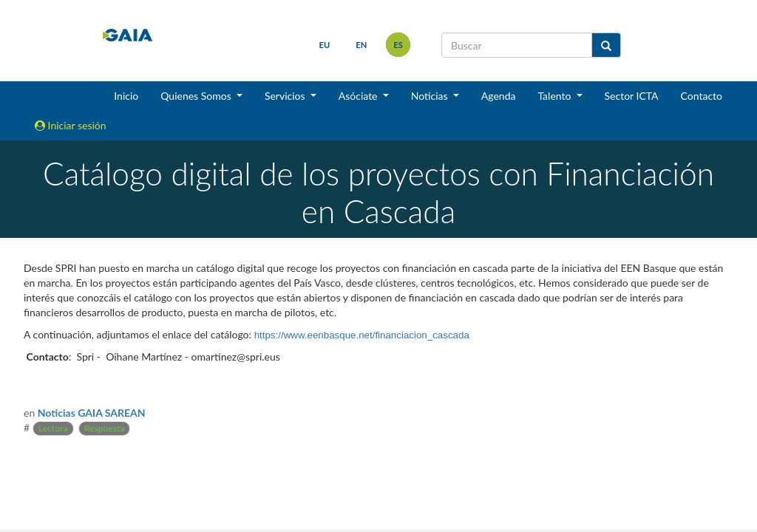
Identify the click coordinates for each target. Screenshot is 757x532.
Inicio (126, 96)
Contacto (702, 96)
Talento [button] (556, 96)
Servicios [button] (286, 96)
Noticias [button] (431, 96)
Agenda (499, 96)
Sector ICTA (632, 96)
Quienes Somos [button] (197, 96)
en (361, 45)
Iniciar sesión (71, 125)
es (398, 45)
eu (325, 45)
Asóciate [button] (359, 96)
